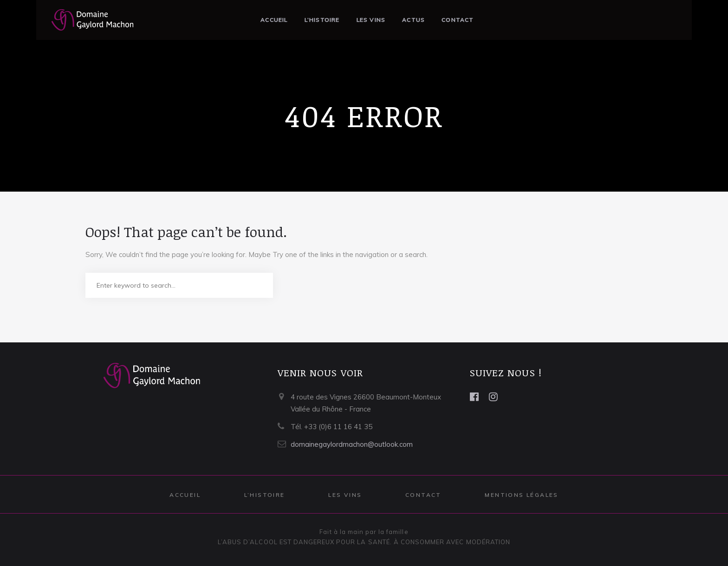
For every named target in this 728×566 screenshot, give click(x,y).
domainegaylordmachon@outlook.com (352, 444)
